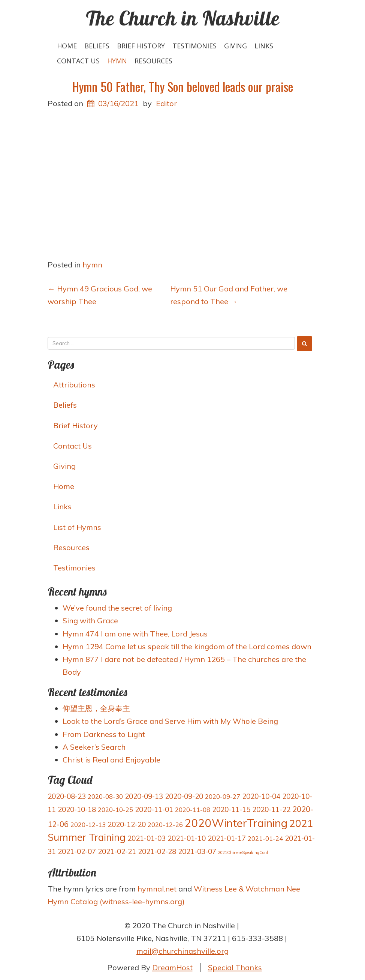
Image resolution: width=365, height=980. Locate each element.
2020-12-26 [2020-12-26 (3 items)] (165, 825)
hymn (117, 61)
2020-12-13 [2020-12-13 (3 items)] (88, 825)
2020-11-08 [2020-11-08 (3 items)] (193, 810)
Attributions (74, 385)
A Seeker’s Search (94, 747)
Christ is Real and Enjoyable (111, 760)
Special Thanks (235, 967)
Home (67, 46)
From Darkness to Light (104, 734)
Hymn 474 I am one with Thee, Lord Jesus (135, 634)
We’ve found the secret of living (117, 608)
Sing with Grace (90, 621)
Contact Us (78, 61)
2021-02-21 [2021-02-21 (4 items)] (117, 851)
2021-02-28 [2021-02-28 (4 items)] (157, 851)
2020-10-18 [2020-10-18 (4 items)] (77, 809)
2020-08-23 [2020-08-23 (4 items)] (67, 796)
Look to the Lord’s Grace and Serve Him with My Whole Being (170, 721)
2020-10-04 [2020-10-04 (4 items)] (261, 796)
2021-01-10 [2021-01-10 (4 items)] (187, 838)
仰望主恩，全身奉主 (96, 708)
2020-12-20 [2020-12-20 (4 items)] (127, 824)
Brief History (141, 46)
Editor (166, 103)
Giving (236, 46)
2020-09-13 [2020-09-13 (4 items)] (144, 796)
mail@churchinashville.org (182, 951)
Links (264, 46)
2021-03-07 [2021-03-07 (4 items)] (197, 851)
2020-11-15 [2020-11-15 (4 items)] (231, 809)
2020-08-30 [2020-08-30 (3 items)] (105, 796)
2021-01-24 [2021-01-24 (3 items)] (265, 838)
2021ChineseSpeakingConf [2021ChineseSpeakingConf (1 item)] (243, 852)
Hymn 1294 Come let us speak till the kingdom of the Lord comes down (187, 646)
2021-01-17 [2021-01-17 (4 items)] (227, 838)
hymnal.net (157, 889)
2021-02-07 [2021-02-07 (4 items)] (77, 851)
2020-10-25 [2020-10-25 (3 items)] (115, 810)
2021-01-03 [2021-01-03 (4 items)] (147, 838)
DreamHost (172, 967)
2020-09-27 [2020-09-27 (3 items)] (223, 796)
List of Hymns (77, 527)
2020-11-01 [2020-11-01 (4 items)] (154, 809)
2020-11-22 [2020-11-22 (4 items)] (271, 809)
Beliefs (97, 46)
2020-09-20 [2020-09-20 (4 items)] (184, 796)
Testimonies (194, 46)
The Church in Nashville (183, 18)
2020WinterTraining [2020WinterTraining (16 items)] (236, 823)
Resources (153, 61)
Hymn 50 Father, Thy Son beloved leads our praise (183, 86)
